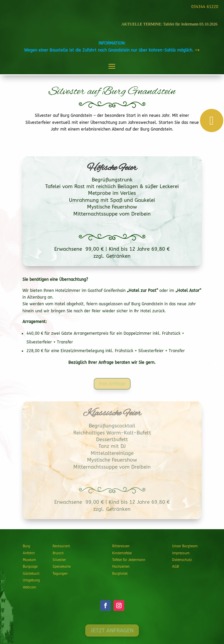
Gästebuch (31, 574)
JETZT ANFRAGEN (112, 630)
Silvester (59, 560)
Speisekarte (62, 567)
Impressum (181, 553)
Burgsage (30, 567)
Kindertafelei (122, 553)
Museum (29, 560)
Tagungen (60, 574)
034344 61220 (204, 7)
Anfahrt (29, 553)
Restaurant (61, 546)
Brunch (58, 553)
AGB (175, 567)
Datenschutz (182, 560)
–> (197, 50)
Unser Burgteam (185, 546)
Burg (26, 546)
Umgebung (31, 580)
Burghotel (120, 574)
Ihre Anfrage (112, 384)
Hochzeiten (121, 567)
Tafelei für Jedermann (129, 560)
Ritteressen (121, 546)
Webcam (29, 587)
